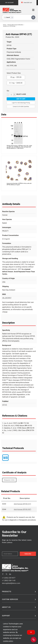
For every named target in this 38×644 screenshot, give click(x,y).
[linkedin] (10, 574)
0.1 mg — (16, 82)
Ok (31, 632)
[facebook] (3, 574)
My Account (10, 3)
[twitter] (6, 574)
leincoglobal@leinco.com (11, 583)
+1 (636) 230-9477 (9, 578)
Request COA (9, 480)
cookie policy (8, 641)
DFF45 (5, 405)
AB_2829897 (7, 298)
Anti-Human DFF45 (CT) (22, 504)
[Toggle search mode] (9, 17)
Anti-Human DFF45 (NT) (23, 509)
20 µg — (16, 77)
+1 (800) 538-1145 (9, 581)
